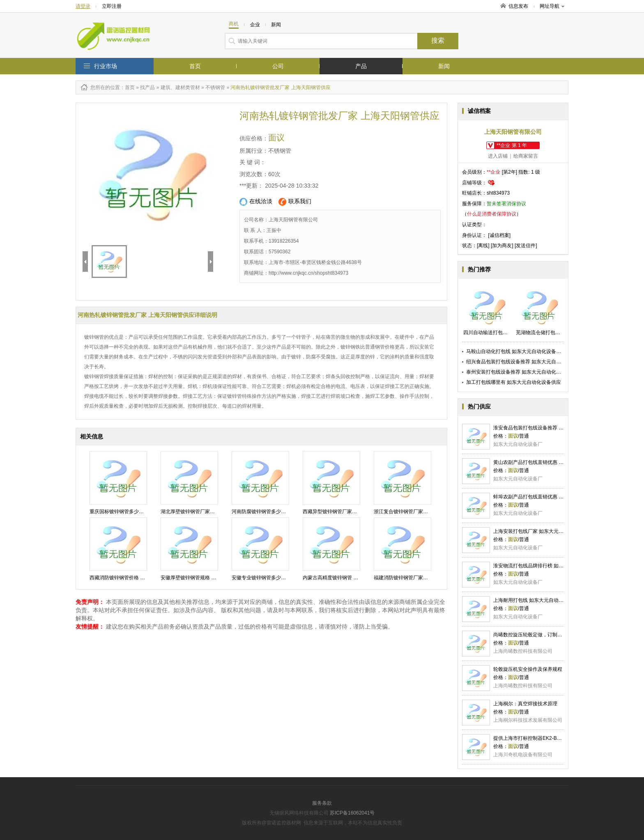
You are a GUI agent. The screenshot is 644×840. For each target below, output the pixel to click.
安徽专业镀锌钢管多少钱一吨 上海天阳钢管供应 (284, 578)
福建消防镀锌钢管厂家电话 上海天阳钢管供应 (424, 578)
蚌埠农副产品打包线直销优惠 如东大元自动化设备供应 (553, 497)
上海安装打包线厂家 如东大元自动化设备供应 (543, 531)
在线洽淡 (256, 202)
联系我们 (295, 202)
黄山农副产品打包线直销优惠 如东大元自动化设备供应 (553, 462)
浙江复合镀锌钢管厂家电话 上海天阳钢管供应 (424, 512)
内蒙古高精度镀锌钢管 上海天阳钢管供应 (348, 578)
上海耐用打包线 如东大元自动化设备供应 (538, 600)
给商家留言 (526, 156)
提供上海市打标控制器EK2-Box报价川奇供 (540, 738)
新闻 (444, 66)
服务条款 (322, 803)
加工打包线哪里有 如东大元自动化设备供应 (514, 382)
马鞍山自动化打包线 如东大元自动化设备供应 (516, 351)
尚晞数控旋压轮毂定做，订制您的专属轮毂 (540, 635)
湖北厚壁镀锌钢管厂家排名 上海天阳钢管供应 (210, 512)
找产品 (147, 87)
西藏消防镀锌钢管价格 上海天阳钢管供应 (135, 578)
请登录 (83, 6)
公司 (278, 66)
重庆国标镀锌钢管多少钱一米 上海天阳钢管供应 (142, 512)
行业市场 (106, 66)
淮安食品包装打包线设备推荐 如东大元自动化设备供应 (553, 428)
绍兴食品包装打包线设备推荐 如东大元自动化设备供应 (526, 362)
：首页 (127, 87)
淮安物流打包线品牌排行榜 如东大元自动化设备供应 (551, 566)
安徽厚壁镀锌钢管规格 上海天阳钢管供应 (206, 578)
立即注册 (112, 6)
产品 (361, 66)
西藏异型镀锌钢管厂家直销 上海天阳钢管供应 (353, 512)
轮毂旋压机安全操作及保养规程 (528, 669)
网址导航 (552, 6)
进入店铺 (498, 156)
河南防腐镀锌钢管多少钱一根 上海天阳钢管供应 (284, 512)
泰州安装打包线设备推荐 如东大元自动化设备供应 (521, 372)
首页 (195, 66)
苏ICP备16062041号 (352, 813)
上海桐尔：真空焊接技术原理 (525, 704)
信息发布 (518, 6)
